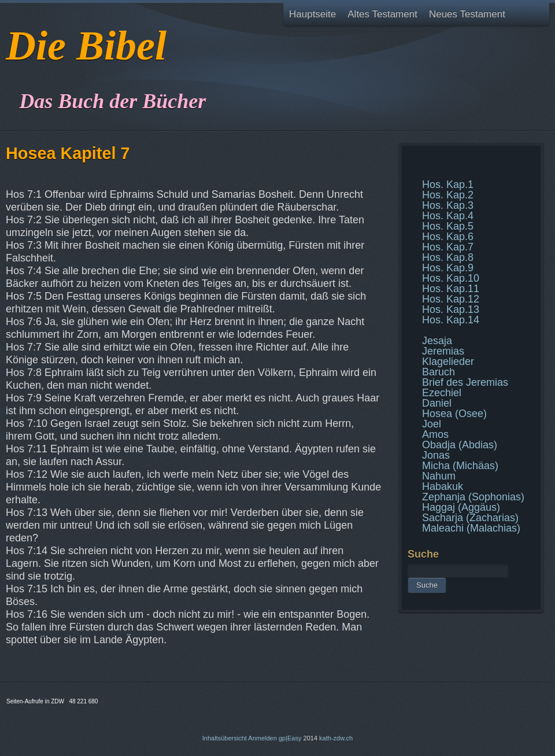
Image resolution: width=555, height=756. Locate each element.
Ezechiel (442, 393)
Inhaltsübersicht (225, 738)
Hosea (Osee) (454, 414)
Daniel (437, 403)
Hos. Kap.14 (451, 320)
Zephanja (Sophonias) (473, 497)
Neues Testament (467, 14)
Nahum (439, 476)
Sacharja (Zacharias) (470, 518)
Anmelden (262, 738)
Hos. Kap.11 (451, 289)
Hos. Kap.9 (448, 268)
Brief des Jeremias (465, 382)
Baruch (439, 372)
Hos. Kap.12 (451, 299)
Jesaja (437, 341)
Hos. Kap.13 (451, 309)
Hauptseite (312, 14)
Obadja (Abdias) (460, 445)
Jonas (436, 455)
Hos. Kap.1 (448, 185)
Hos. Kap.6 (448, 237)
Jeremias (443, 351)
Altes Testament (382, 14)
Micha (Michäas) (460, 466)
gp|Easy (290, 738)
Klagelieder (448, 362)
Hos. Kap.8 (448, 257)
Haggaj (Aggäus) (461, 507)
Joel (432, 424)
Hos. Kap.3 (448, 205)
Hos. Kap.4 (448, 216)
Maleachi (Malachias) (471, 528)
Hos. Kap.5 (448, 226)
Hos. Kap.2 (448, 195)
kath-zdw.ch (336, 738)
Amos (435, 434)
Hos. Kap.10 (451, 278)
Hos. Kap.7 (448, 247)
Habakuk (443, 486)
